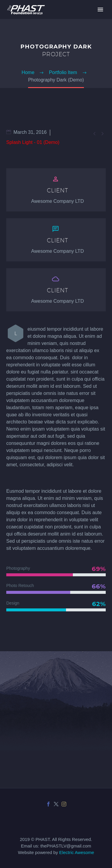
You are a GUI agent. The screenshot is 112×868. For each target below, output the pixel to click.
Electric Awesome (77, 853)
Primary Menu (100, 10)
